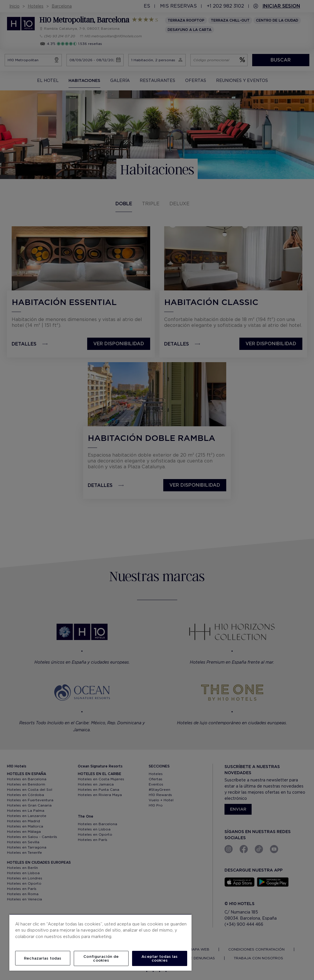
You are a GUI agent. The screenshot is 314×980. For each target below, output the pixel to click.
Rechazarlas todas (43, 958)
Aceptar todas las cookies (159, 958)
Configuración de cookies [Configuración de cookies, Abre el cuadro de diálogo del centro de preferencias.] (101, 958)
